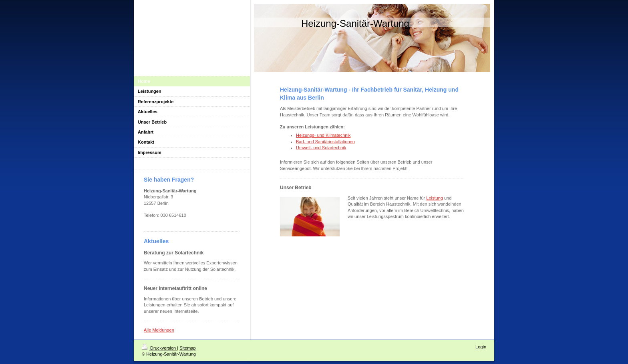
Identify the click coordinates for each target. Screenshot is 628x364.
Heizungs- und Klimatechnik (323, 135)
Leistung (435, 198)
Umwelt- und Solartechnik (321, 148)
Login (481, 347)
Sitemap (187, 348)
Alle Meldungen (159, 330)
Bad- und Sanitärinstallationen (325, 142)
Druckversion (159, 348)
